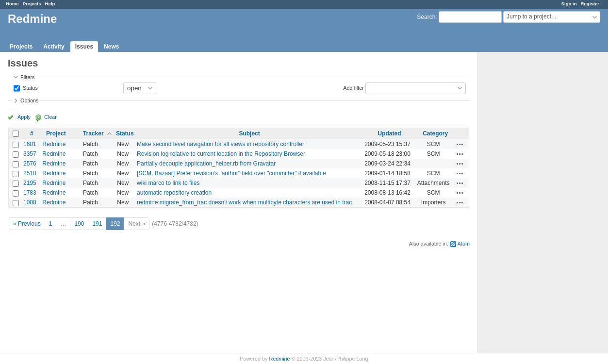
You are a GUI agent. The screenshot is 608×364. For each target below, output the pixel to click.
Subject (249, 133)
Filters (27, 77)
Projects (32, 4)
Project (56, 133)
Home (12, 4)
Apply (24, 117)
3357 (30, 154)
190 (79, 224)
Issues (84, 47)
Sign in (569, 4)
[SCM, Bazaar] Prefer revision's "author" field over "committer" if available (231, 173)
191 (97, 224)
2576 (30, 164)
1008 (30, 202)
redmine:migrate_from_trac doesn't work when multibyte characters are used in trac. (245, 202)
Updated (390, 133)
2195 (30, 183)
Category (435, 133)
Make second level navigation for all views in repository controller (221, 144)
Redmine (54, 144)
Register (590, 4)
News (111, 47)
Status (30, 87)
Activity (54, 47)
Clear (50, 117)
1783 (30, 193)
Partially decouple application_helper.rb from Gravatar (206, 164)
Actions (460, 144)
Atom (464, 244)
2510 (30, 173)
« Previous (27, 224)
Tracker (93, 133)
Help (50, 4)
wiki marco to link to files (168, 183)
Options (29, 100)
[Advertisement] (526, 204)
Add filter (353, 87)
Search (426, 17)
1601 (30, 144)
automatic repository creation (174, 193)
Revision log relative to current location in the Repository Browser (221, 154)
